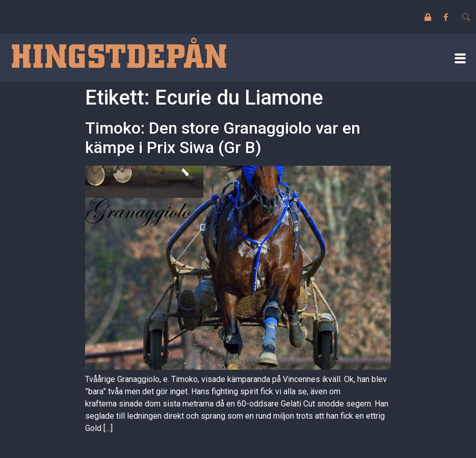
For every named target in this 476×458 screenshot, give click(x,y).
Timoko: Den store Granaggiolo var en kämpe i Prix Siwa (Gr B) (223, 138)
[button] (460, 58)
